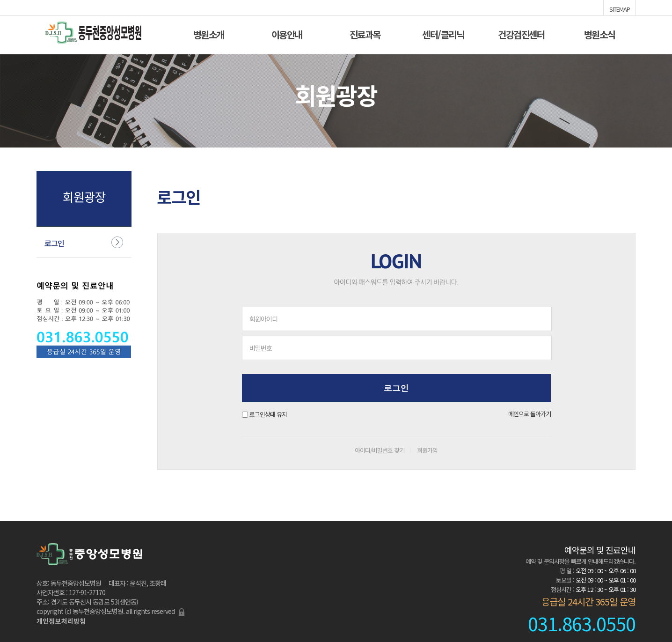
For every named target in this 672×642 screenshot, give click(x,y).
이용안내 (287, 33)
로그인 (54, 243)
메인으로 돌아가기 (530, 414)
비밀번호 (261, 348)
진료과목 (365, 33)
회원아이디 (263, 319)
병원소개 (209, 33)
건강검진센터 (521, 33)
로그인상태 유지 (268, 414)
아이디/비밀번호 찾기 (380, 450)
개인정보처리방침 (61, 621)
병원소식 (599, 33)
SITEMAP (620, 8)
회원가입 (427, 450)
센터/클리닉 (443, 33)
